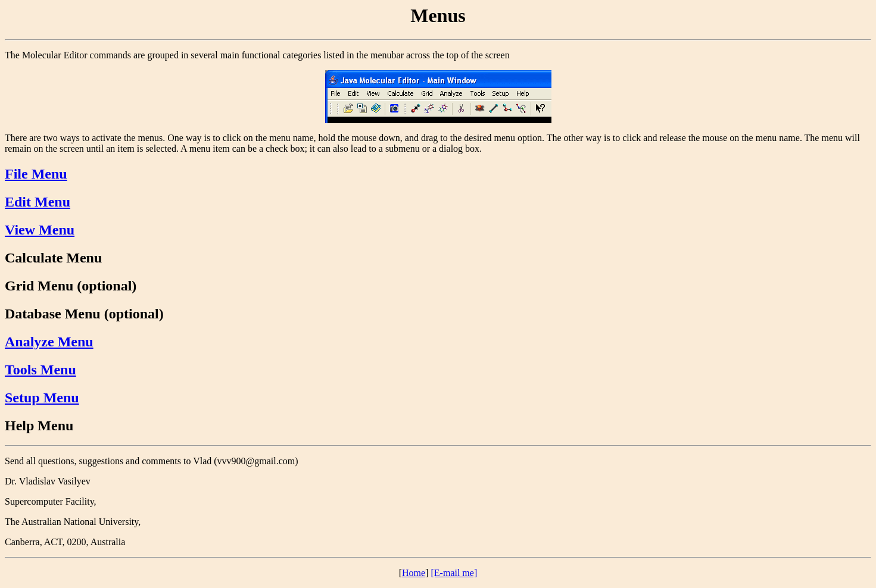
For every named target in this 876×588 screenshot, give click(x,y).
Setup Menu (42, 398)
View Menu (40, 230)
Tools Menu (40, 370)
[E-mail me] (454, 573)
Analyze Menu (49, 342)
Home (414, 573)
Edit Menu (38, 202)
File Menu (36, 174)
